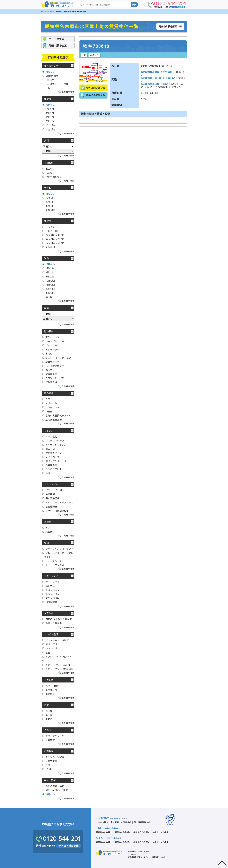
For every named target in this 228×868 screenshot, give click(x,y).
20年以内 (49, 202)
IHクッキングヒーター (56, 461)
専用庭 (47, 354)
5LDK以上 (49, 247)
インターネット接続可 (56, 640)
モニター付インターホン (57, 358)
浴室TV (48, 652)
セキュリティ (51, 576)
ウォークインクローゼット (58, 549)
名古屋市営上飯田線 (151, 78)
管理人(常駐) (51, 598)
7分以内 (48, 121)
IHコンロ (49, 449)
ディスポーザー (52, 457)
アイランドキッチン (54, 445)
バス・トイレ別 (52, 490)
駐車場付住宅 (51, 362)
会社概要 (115, 822)
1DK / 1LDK (50, 231)
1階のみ (48, 268)
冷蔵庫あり (50, 465)
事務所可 (49, 694)
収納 (46, 543)
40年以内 (49, 210)
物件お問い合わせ (96, 88)
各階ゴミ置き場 (52, 623)
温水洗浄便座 (51, 498)
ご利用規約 (126, 822)
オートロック (51, 582)
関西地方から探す (123, 832)
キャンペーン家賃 (53, 757)
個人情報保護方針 (142, 822)
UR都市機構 (50, 76)
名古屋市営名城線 (150, 72)
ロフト (47, 399)
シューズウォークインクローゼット (58, 555)
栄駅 (165, 84)
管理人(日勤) (51, 594)
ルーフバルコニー (53, 341)
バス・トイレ (51, 484)
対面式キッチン (52, 453)
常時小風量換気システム (57, 415)
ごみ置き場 (50, 382)
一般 (46, 88)
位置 (46, 705)
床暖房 (47, 532)
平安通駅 (168, 72)
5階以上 (48, 276)
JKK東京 (48, 80)
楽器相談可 (50, 690)
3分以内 (48, 113)
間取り (48, 221)
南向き (47, 719)
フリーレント (51, 765)
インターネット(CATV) (56, 665)
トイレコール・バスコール (58, 502)
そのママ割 (50, 761)
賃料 (46, 140)
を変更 (56, 39)
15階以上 (49, 285)
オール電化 (50, 436)
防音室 (47, 411)
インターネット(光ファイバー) (57, 659)
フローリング (51, 407)
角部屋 (47, 711)
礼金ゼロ (49, 173)
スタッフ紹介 (102, 822)
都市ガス (49, 370)
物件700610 (96, 46)
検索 (134, 5)
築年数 (48, 188)
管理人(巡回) (51, 590)
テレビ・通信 (51, 634)
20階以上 (49, 289)
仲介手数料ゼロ (52, 177)
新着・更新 (50, 780)
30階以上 (49, 293)
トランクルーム (52, 561)
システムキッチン (53, 440)
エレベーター (51, 349)
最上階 (48, 297)
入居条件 (49, 613)
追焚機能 (49, 494)
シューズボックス (53, 565)
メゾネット (50, 403)
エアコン (49, 527)
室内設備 (49, 393)
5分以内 (48, 117)
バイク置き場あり (53, 366)
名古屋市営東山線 (150, 84)
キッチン (49, 431)
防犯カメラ (50, 586)
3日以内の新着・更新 (55, 790)
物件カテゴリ (51, 66)
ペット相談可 (51, 686)
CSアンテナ (50, 648)
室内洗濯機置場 (52, 419)
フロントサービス (53, 378)
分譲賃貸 (49, 740)
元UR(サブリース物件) (56, 84)
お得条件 (49, 751)
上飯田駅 (170, 78)
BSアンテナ (50, 644)
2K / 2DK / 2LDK (53, 235)
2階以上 (48, 272)
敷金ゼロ (49, 168)
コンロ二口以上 (52, 469)
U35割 (47, 769)
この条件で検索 (68, 92)
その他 (48, 730)
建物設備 (49, 331)
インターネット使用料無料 (58, 669)
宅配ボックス (51, 337)
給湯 (46, 473)
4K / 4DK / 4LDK (53, 243)
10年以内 (49, 198)
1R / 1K (48, 227)
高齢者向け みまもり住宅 (57, 619)
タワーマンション (53, 736)
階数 (46, 258)
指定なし (49, 72)
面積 (46, 308)
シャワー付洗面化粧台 (56, 511)
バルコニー (50, 345)
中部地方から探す (142, 832)
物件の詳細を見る (96, 95)
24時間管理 (50, 602)
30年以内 (49, 206)
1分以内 (48, 109)
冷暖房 (48, 522)
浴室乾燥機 (50, 506)
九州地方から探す (160, 832)
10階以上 (49, 281)
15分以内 (49, 129)
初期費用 (49, 163)
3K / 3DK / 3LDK (53, 239)
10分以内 (49, 125)
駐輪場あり (50, 374)
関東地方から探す (104, 832)
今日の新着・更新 (53, 786)
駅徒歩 (48, 99)
